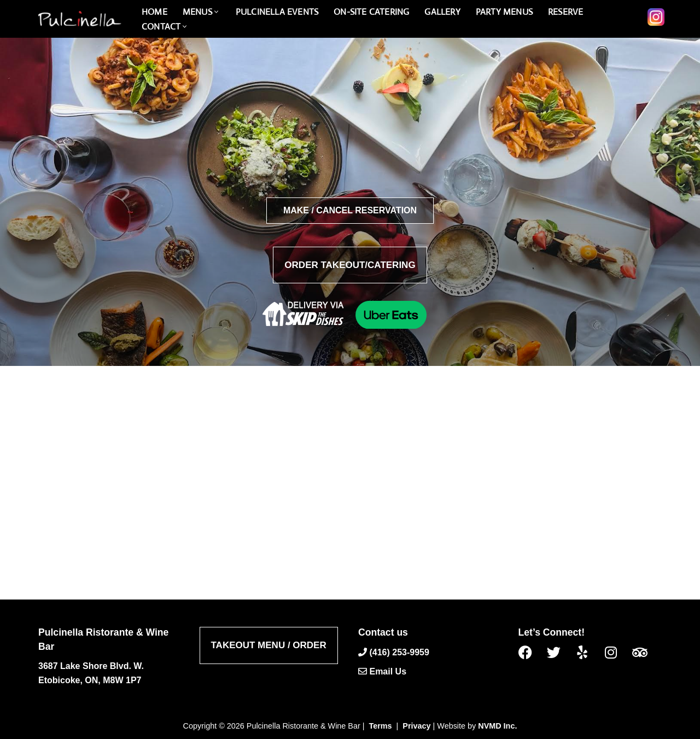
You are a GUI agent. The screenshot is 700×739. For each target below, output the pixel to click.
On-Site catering (371, 12)
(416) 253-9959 (399, 652)
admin (317, 439)
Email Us (388, 671)
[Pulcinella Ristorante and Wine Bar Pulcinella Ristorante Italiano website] (79, 19)
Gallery (442, 12)
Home (154, 12)
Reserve (565, 12)
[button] (216, 12)
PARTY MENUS (504, 12)
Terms (381, 726)
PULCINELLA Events (277, 12)
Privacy (416, 726)
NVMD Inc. (497, 726)
